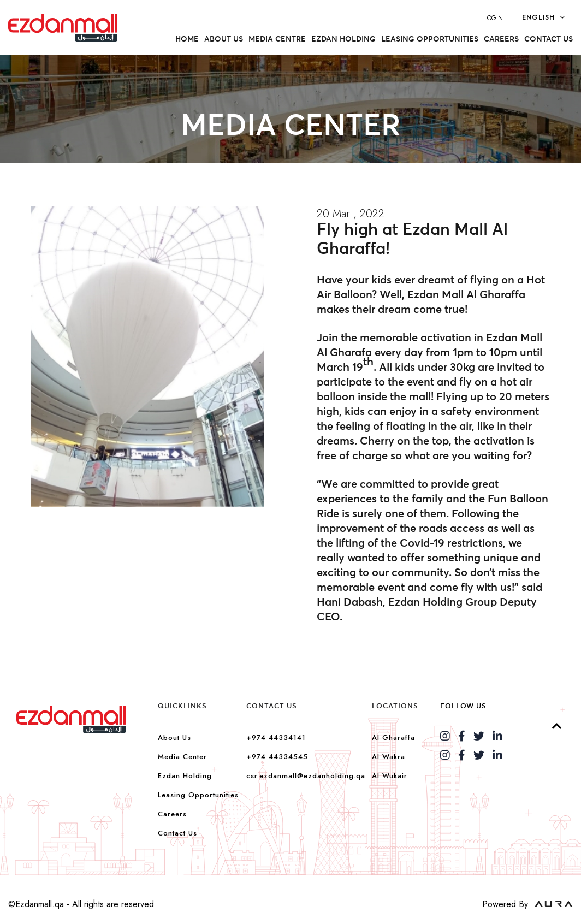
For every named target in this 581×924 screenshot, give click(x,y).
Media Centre (277, 39)
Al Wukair (390, 776)
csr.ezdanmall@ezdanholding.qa (306, 776)
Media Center (182, 757)
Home (187, 39)
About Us (174, 738)
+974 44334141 (276, 738)
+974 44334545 (277, 757)
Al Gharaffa (393, 738)
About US (224, 39)
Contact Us (549, 39)
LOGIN (494, 18)
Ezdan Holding (343, 39)
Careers (501, 39)
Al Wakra (389, 757)
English (543, 17)
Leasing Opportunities (430, 39)
